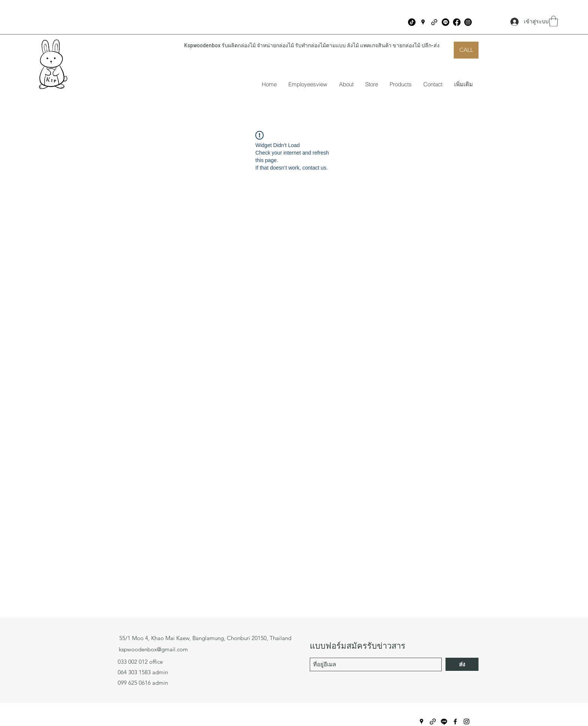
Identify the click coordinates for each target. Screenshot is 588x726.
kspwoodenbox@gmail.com (153, 649)
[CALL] (466, 50)
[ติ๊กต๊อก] (412, 22)
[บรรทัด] (445, 22)
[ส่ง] (462, 664)
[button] (553, 21)
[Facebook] (457, 22)
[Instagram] (468, 22)
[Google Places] (423, 22)
